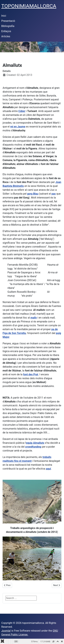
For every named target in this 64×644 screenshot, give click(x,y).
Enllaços (6, 31)
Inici (4, 16)
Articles (6, 36)
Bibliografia (8, 26)
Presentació (8, 21)
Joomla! (6, 631)
